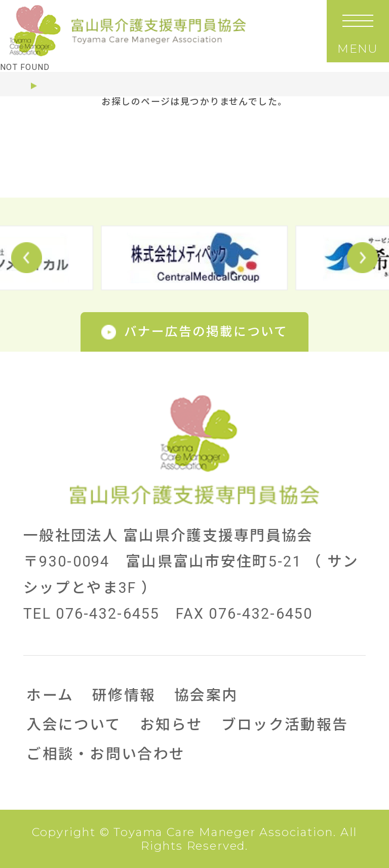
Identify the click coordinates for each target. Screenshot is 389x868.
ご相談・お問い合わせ (106, 754)
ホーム (30, 86)
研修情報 (124, 695)
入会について (74, 725)
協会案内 (206, 695)
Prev (27, 258)
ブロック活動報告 (285, 725)
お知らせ (171, 725)
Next (362, 258)
